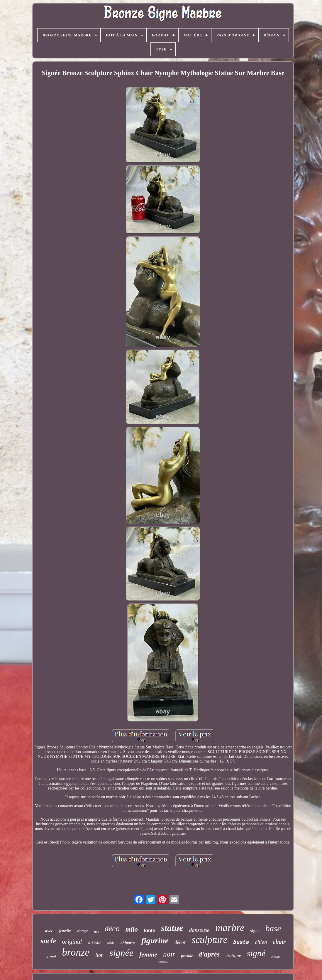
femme (148, 954)
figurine (155, 941)
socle (48, 941)
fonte (149, 931)
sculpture (210, 940)
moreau (163, 962)
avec (49, 931)
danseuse (199, 930)
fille (96, 932)
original (72, 942)
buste (241, 942)
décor (180, 942)
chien (261, 942)
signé (256, 953)
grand (51, 957)
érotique (233, 955)
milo (132, 929)
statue (172, 928)
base (273, 928)
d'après (209, 954)
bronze (76, 952)
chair (279, 942)
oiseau (94, 942)
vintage (83, 931)
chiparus (128, 943)
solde (111, 943)
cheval (276, 957)
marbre (230, 928)
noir (169, 954)
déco (112, 929)
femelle (65, 931)
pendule (187, 956)
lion (99, 955)
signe (255, 931)
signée (121, 953)
